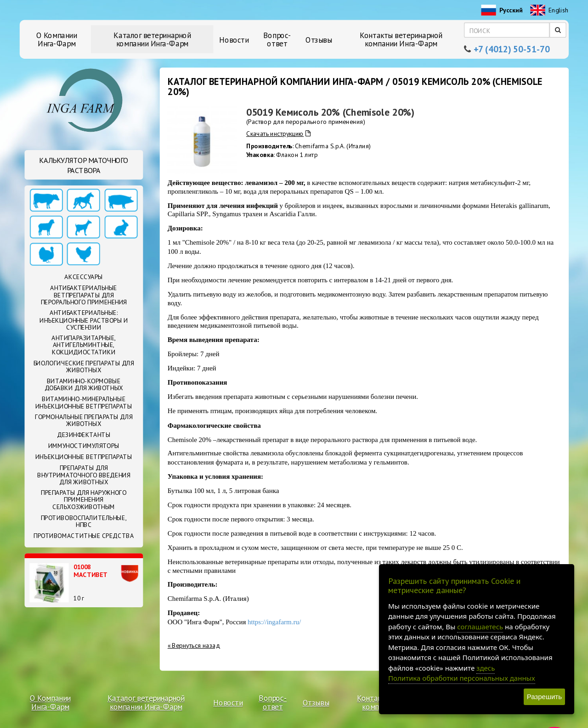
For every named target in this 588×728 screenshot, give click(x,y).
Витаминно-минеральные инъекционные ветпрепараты (84, 402)
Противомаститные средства (84, 536)
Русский (502, 11)
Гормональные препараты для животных (84, 420)
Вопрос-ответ (277, 39)
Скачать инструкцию (278, 134)
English (549, 11)
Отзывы (319, 39)
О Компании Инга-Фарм (57, 39)
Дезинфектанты (84, 435)
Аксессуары (83, 277)
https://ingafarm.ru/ (274, 622)
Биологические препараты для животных (84, 367)
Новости (234, 39)
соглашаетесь (480, 627)
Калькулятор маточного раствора (84, 165)
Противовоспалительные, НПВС (84, 521)
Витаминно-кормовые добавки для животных (84, 384)
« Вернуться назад (194, 645)
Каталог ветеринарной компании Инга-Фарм (152, 39)
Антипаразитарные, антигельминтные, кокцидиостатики (84, 345)
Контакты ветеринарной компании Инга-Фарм (401, 39)
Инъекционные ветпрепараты (84, 457)
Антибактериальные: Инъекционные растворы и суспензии (84, 320)
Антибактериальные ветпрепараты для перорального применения (84, 295)
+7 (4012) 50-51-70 (512, 49)
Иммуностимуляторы (84, 446)
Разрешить (544, 697)
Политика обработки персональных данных (462, 678)
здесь (486, 668)
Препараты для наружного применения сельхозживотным (84, 500)
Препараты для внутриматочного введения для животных (84, 475)
